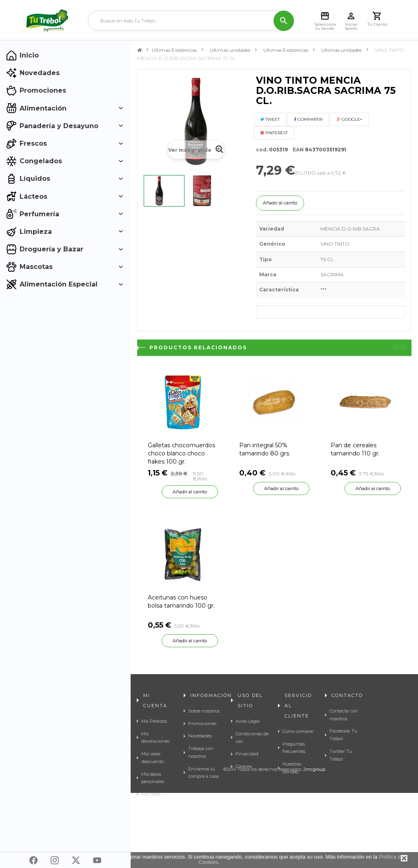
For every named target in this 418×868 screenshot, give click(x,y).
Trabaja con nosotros (201, 752)
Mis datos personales (153, 778)
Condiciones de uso (252, 738)
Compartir (308, 119)
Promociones (202, 724)
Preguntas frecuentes (294, 748)
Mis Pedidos (154, 721)
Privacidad (247, 754)
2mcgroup (314, 844)
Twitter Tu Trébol (341, 755)
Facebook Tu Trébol (343, 735)
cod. (262, 150)
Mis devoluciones (155, 738)
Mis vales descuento (152, 758)
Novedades (200, 736)
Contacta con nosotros (344, 715)
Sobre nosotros (204, 711)
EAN (296, 150)
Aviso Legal (248, 721)
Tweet (270, 119)
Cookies (244, 766)
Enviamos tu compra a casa (203, 773)
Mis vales (151, 794)
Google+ (349, 119)
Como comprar (298, 731)
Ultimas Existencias (174, 50)
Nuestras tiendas (292, 768)
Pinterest (274, 133)
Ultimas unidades (230, 50)
